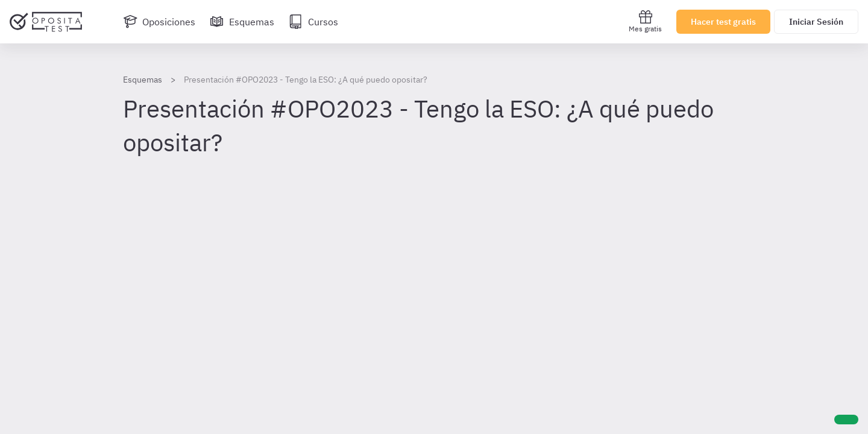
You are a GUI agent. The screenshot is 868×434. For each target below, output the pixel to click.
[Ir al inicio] (46, 22)
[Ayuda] (846, 420)
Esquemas (143, 80)
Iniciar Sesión (816, 22)
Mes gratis (645, 21)
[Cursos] (313, 22)
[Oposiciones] (159, 22)
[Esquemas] (242, 22)
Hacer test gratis (723, 22)
